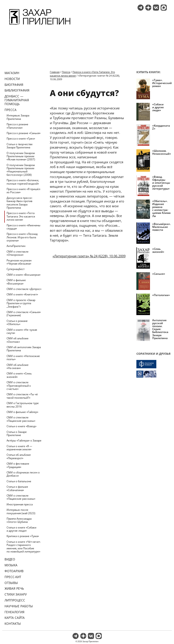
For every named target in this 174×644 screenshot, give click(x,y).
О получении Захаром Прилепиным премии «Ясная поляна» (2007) (21, 156)
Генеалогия (14, 612)
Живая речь (14, 588)
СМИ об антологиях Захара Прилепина (24, 349)
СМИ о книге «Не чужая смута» (22, 331)
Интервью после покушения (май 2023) (21, 511)
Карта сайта (15, 618)
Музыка (11, 565)
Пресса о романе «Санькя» (24, 133)
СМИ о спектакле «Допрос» (24, 289)
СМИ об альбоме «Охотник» (18, 340)
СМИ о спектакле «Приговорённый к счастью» (19, 386)
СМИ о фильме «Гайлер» (22, 412)
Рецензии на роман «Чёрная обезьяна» (19, 262)
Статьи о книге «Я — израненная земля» (19, 448)
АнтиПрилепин (16, 246)
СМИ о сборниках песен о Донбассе (23, 474)
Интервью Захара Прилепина (18, 117)
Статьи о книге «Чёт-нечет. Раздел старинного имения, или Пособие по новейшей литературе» (24, 547)
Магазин (12, 73)
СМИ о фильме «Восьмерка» (16, 282)
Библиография (17, 90)
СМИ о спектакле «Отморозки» (18, 253)
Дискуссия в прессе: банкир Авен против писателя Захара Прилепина (19, 203)
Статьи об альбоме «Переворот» (19, 456)
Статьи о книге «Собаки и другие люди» (21, 529)
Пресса (11, 110)
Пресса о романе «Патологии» (17, 126)
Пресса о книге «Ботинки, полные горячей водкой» (23, 182)
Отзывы (11, 583)
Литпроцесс (15, 600)
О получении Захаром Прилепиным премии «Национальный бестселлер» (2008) (21, 170)
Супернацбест (16, 269)
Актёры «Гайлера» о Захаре (24, 440)
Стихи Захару (16, 594)
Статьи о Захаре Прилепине (17, 433)
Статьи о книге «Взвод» (22, 426)
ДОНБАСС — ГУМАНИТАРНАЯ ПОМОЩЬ (17, 100)
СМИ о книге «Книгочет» (22, 294)
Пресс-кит (13, 577)
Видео (10, 559)
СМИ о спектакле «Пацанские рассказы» (21, 419)
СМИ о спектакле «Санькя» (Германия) (24, 314)
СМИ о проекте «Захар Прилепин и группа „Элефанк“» (21, 303)
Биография (14, 85)
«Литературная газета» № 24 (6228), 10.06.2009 (89, 256)
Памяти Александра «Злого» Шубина (19, 520)
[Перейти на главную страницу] (40, 25)
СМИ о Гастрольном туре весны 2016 (23, 405)
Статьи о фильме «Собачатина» (17, 488)
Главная (55, 72)
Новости (12, 79)
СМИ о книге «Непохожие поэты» (23, 358)
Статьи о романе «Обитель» (17, 322)
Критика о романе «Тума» (23, 536)
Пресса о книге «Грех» (21, 139)
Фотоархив (14, 571)
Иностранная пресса (20, 504)
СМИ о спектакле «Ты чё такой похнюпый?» (22, 396)
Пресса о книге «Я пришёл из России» (23, 191)
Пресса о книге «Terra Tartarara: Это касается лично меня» (21, 216)
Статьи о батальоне (19, 481)
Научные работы (19, 606)
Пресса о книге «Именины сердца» (23, 227)
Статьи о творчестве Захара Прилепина (20, 146)
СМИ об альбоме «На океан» (18, 366)
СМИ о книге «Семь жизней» (19, 375)
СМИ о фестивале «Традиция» (18, 465)
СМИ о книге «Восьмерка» (24, 275)
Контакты (13, 623)
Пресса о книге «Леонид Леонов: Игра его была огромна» (22, 237)
